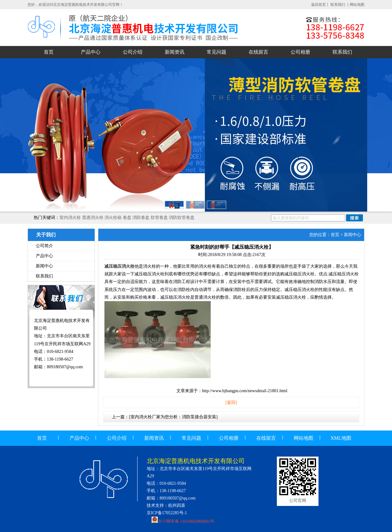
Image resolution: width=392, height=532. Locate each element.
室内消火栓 (70, 218)
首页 (49, 52)
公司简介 (44, 246)
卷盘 (127, 218)
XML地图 (341, 438)
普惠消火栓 (93, 218)
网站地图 (357, 5)
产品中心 (91, 52)
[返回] (231, 402)
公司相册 (300, 52)
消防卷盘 (141, 218)
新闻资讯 (175, 52)
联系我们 (338, 5)
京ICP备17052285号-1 (167, 513)
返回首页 (318, 5)
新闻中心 (44, 266)
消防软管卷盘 (182, 218)
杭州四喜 (177, 505)
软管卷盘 (159, 218)
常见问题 (217, 52)
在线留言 (258, 52)
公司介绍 (133, 52)
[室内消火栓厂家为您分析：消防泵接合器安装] (173, 417)
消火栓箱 (113, 218)
